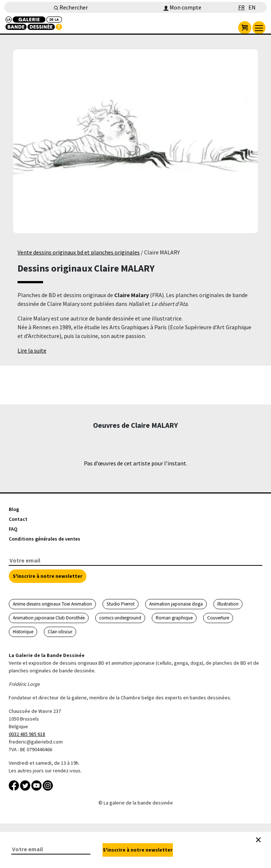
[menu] (259, 28)
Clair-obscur (60, 632)
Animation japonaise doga (176, 604)
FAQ (13, 529)
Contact (18, 519)
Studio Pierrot (121, 604)
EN (252, 7)
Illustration (228, 604)
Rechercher (71, 7)
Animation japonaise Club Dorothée (49, 618)
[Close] (258, 840)
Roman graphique (174, 618)
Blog (14, 509)
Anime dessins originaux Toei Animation (52, 604)
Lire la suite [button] (32, 350)
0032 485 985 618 (27, 734)
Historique (23, 632)
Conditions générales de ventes (44, 539)
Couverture (218, 618)
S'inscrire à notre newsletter (48, 576)
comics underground (120, 618)
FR (241, 7)
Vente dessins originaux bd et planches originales (79, 252)
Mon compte (182, 7)
